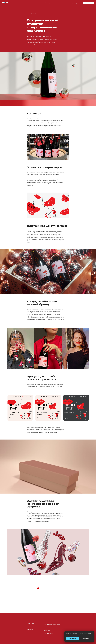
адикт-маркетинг (77, 3)
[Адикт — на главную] (5, 3)
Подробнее (75, 635)
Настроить (86, 639)
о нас (55, 3)
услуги (51, 3)
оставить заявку (89, 3)
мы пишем (61, 3)
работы (46, 3)
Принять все (73, 639)
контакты (68, 3)
